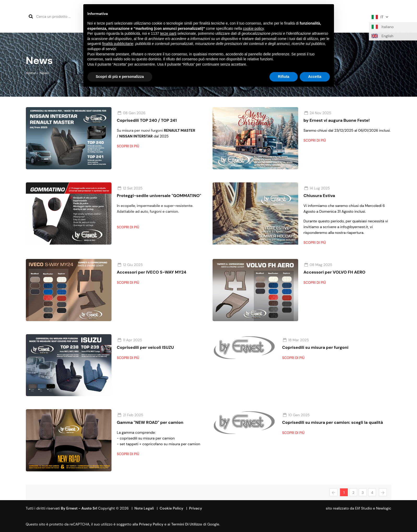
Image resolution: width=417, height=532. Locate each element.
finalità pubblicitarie (118, 44)
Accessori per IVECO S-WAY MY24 (151, 272)
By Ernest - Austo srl (79, 508)
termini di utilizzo (187, 524)
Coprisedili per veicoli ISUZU (145, 347)
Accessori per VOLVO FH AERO (334, 272)
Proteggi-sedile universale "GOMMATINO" (159, 196)
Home (31, 73)
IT (380, 17)
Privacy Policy (151, 524)
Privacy (196, 508)
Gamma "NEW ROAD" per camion (150, 422)
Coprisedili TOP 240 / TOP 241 (147, 120)
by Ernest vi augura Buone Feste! (337, 120)
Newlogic (384, 508)
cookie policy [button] (253, 28)
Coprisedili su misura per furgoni (315, 347)
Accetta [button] (315, 77)
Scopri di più (128, 146)
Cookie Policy (171, 508)
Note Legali (144, 508)
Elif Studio (364, 508)
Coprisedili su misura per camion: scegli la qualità (333, 422)
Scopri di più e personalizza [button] (120, 77)
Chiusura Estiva (319, 196)
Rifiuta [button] (284, 77)
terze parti (168, 33)
